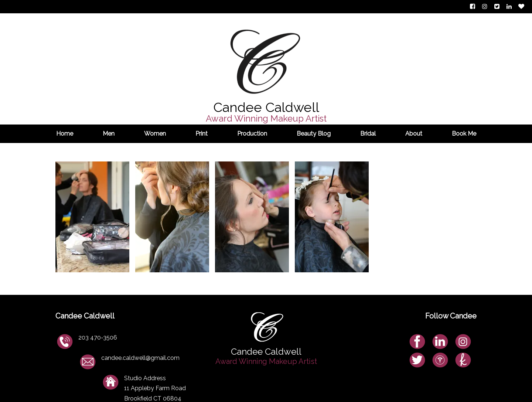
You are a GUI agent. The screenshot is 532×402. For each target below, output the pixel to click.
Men (109, 134)
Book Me (464, 134)
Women (155, 134)
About (414, 134)
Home (65, 134)
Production (252, 134)
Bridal (368, 134)
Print (202, 134)
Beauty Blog (314, 134)
